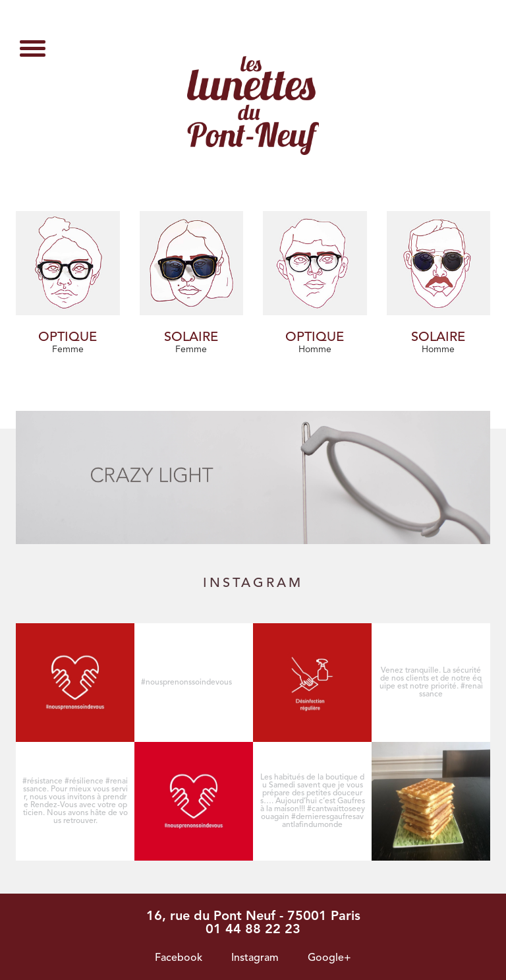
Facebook (179, 958)
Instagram (255, 958)
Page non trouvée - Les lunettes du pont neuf (253, 106)
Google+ (329, 958)
